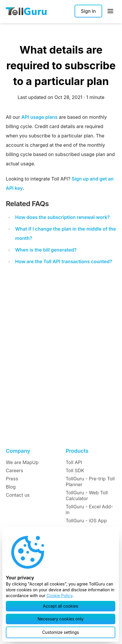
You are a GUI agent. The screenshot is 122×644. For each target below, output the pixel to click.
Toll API (74, 462)
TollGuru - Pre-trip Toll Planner (90, 482)
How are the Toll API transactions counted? (64, 261)
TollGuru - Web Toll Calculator (87, 496)
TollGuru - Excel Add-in (90, 509)
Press (12, 479)
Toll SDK (75, 470)
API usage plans (39, 117)
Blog (11, 487)
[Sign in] (88, 11)
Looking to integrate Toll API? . (61, 189)
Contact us (18, 495)
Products (77, 451)
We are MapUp (22, 462)
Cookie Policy (60, 596)
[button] (61, 606)
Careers (15, 470)
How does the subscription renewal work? (62, 217)
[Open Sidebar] (110, 11)
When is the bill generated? (46, 250)
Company (18, 451)
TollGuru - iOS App (86, 521)
